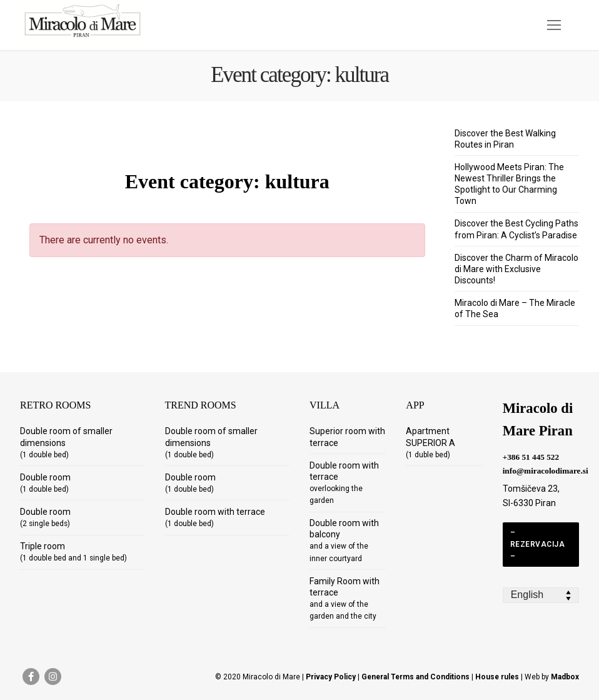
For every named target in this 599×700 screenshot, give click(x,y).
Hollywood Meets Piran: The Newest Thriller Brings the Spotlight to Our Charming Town (509, 184)
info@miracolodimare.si (546, 471)
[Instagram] (53, 677)
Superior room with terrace (347, 437)
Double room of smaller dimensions (66, 442)
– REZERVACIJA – (538, 545)
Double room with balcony (344, 540)
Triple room (73, 552)
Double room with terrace (215, 517)
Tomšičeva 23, (531, 489)
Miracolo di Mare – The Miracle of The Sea (515, 308)
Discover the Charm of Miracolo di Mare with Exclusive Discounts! (516, 269)
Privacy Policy (331, 677)
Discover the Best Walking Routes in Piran (505, 139)
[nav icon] (554, 25)
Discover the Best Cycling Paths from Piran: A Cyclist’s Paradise (516, 229)
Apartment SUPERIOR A (430, 442)
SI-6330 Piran (529, 503)
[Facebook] (31, 677)
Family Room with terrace (345, 599)
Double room (45, 483)
